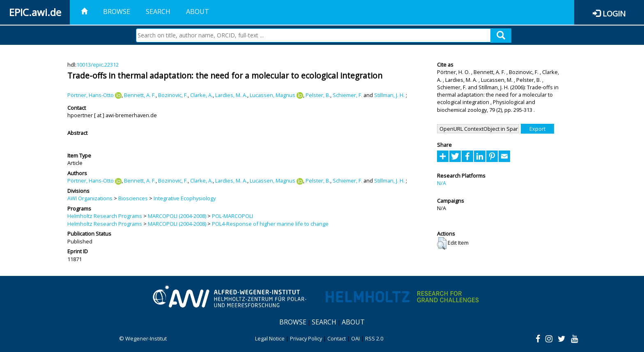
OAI (355, 338)
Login (614, 13)
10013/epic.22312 (98, 65)
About (198, 12)
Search (158, 12)
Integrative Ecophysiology (185, 198)
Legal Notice (270, 338)
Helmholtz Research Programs (105, 216)
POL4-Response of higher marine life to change (270, 224)
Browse (117, 12)
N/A (442, 183)
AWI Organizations (90, 198)
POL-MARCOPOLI (232, 216)
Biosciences (133, 198)
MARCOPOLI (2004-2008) (177, 216)
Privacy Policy (306, 338)
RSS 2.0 (374, 338)
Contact (337, 338)
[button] (442, 243)
